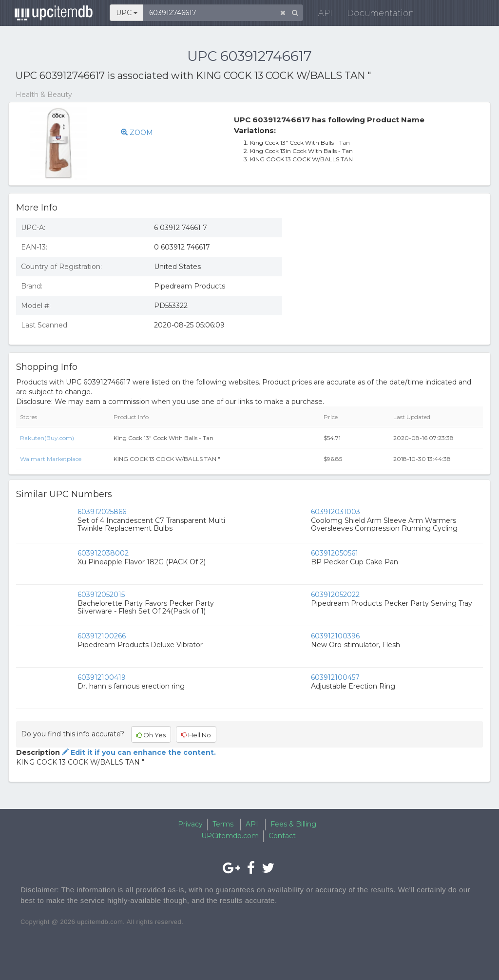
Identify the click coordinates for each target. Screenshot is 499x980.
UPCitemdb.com (230, 836)
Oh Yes (151, 735)
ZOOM (137, 133)
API (321, 14)
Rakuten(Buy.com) (47, 438)
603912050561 (335, 553)
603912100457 (335, 677)
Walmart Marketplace (51, 459)
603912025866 (102, 512)
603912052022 (335, 595)
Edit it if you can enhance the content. (138, 752)
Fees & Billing (293, 824)
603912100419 (102, 677)
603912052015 (101, 595)
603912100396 (335, 636)
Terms (223, 824)
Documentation (376, 14)
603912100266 (102, 636)
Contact (282, 836)
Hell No (196, 735)
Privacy (190, 824)
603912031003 (336, 512)
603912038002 (103, 553)
